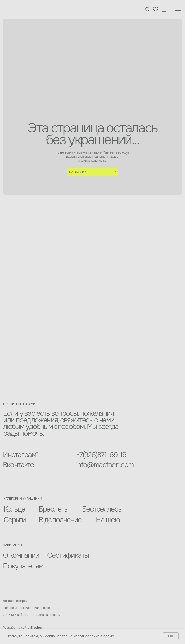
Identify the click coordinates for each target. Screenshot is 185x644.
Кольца (14, 509)
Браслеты (54, 509)
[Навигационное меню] (178, 11)
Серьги (15, 520)
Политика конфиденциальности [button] (26, 608)
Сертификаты (68, 555)
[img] (22, 9)
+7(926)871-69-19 (101, 455)
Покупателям (23, 566)
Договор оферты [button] (15, 601)
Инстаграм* (21, 455)
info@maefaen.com (105, 465)
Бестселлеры (102, 509)
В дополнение (60, 520)
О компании (21, 555)
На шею (108, 520)
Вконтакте (18, 465)
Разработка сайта (23, 628)
